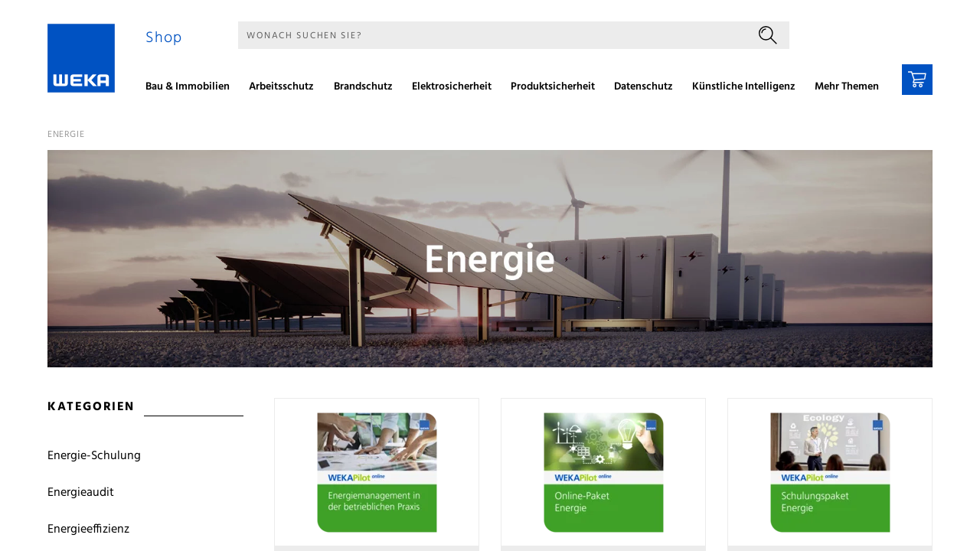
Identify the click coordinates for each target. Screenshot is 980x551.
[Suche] (492, 35)
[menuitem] (193, 89)
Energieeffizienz (88, 530)
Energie (66, 135)
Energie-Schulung (94, 456)
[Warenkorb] (917, 80)
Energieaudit (81, 493)
